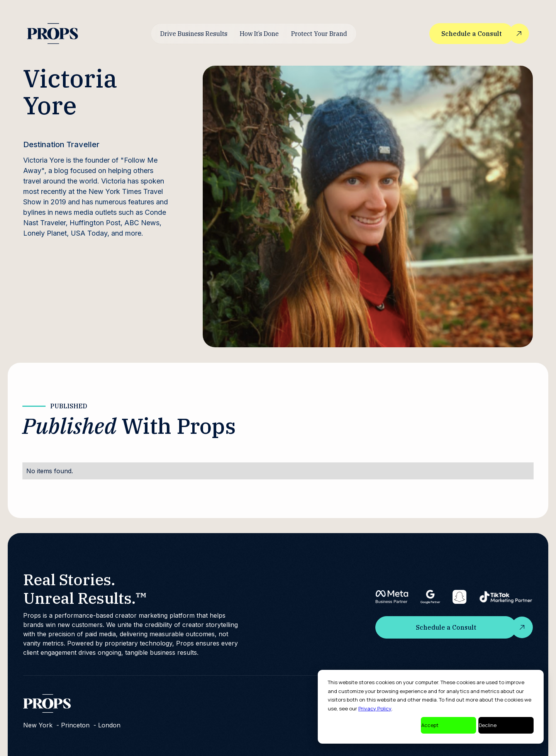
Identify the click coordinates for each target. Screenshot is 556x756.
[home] (53, 33)
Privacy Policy (375, 708)
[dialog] (431, 707)
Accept (430, 725)
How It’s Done (259, 34)
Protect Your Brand (319, 34)
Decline (488, 725)
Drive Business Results (194, 34)
